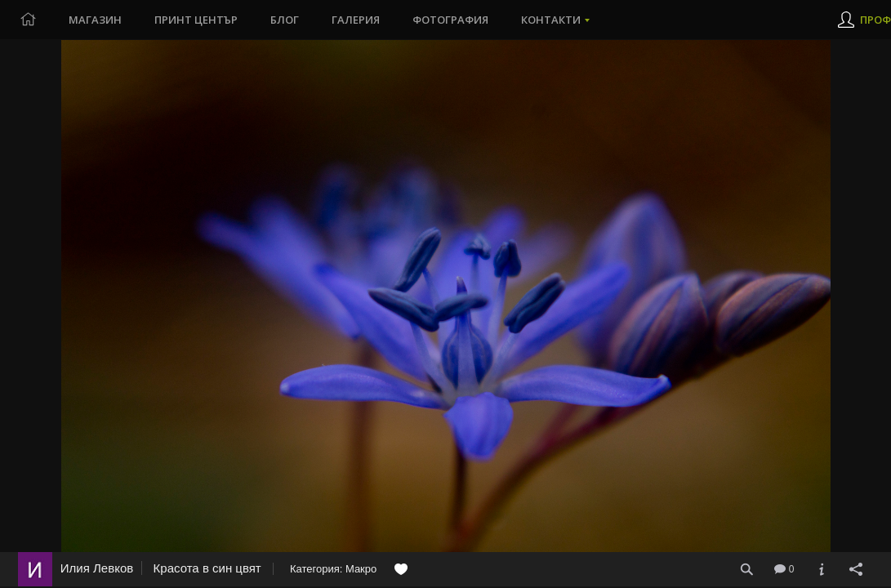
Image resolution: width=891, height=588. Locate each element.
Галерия (356, 20)
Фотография (450, 20)
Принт (196, 20)
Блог (285, 20)
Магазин (95, 20)
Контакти (551, 20)
